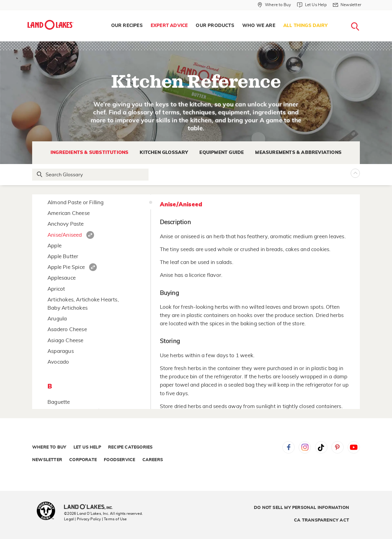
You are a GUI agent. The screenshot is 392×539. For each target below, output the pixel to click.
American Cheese (69, 213)
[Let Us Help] (312, 5)
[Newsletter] (347, 5)
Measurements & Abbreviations (298, 153)
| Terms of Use (115, 519)
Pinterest (337, 447)
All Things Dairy (305, 26)
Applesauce (62, 278)
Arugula (57, 319)
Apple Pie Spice (66, 267)
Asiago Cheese (66, 340)
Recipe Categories (130, 447)
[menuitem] (127, 26)
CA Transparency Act (322, 520)
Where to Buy (49, 447)
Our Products (215, 26)
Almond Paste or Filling (76, 203)
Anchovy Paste (66, 224)
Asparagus (61, 351)
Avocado (58, 362)
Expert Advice (169, 26)
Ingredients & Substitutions (89, 153)
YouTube (354, 447)
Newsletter (47, 460)
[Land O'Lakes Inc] (91, 507)
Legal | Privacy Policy (82, 519)
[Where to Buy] (274, 5)
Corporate (83, 460)
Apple (55, 246)
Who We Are (259, 26)
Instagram (305, 447)
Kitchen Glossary (164, 153)
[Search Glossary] (91, 175)
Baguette (59, 402)
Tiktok (321, 447)
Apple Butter (63, 256)
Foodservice (119, 460)
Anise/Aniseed (65, 235)
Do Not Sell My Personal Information (302, 508)
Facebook (288, 447)
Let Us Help (87, 447)
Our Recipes (127, 26)
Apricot (56, 289)
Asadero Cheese (67, 329)
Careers (153, 460)
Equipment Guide (222, 153)
